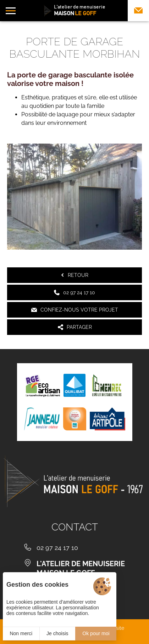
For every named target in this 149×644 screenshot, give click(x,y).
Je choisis (57, 633)
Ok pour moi (96, 633)
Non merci (21, 633)
